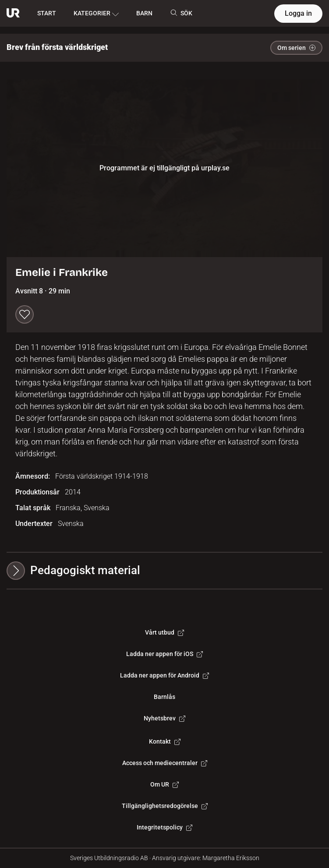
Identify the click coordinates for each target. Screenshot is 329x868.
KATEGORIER (96, 14)
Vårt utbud (164, 632)
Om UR (164, 784)
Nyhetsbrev (164, 718)
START (47, 13)
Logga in (298, 13)
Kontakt (165, 741)
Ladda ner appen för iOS (164, 654)
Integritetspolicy (164, 827)
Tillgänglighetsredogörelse (165, 806)
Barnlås (164, 697)
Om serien (296, 48)
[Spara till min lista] (25, 314)
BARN (144, 13)
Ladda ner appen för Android (164, 675)
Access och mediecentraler (165, 763)
